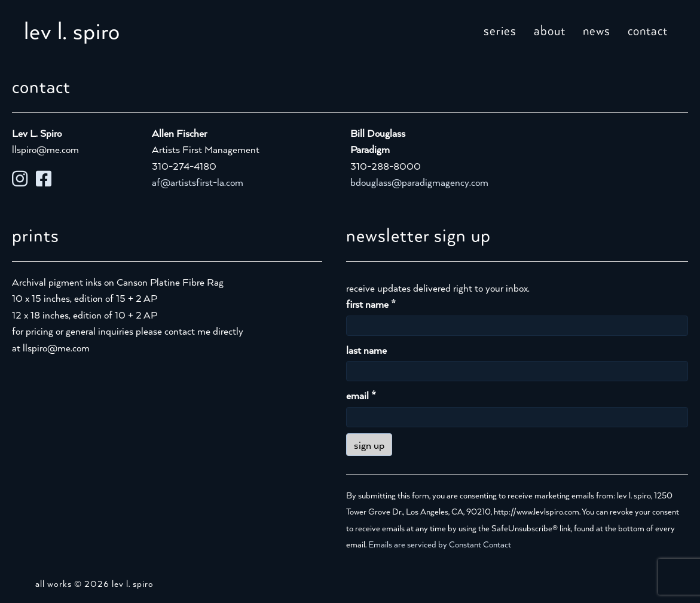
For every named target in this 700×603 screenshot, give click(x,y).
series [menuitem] (500, 30)
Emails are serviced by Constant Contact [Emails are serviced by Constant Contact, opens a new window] (440, 544)
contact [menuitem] (648, 30)
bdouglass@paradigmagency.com (419, 182)
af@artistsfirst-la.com (198, 182)
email (361, 395)
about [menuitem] (550, 30)
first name (371, 304)
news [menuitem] (597, 30)
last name (366, 350)
